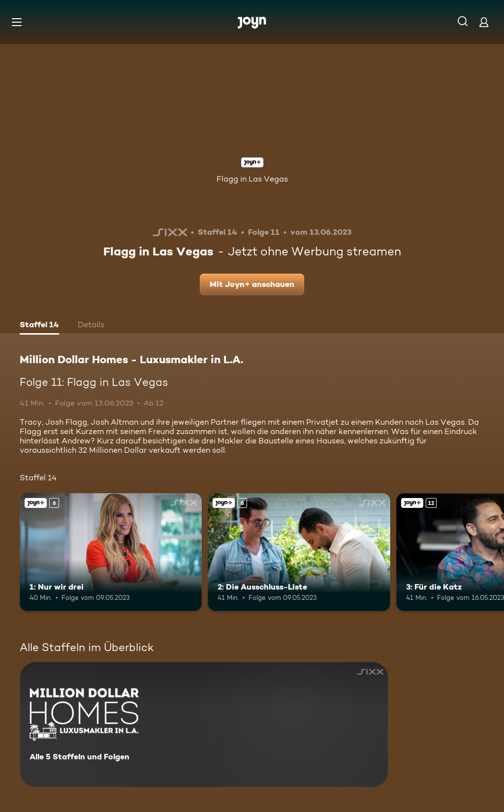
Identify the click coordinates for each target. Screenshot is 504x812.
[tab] (39, 326)
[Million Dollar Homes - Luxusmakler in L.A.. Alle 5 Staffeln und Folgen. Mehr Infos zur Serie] (204, 725)
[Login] (484, 22)
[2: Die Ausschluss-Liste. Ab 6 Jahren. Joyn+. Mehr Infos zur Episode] (299, 552)
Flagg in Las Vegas (252, 179)
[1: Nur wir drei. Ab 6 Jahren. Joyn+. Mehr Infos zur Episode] (111, 552)
